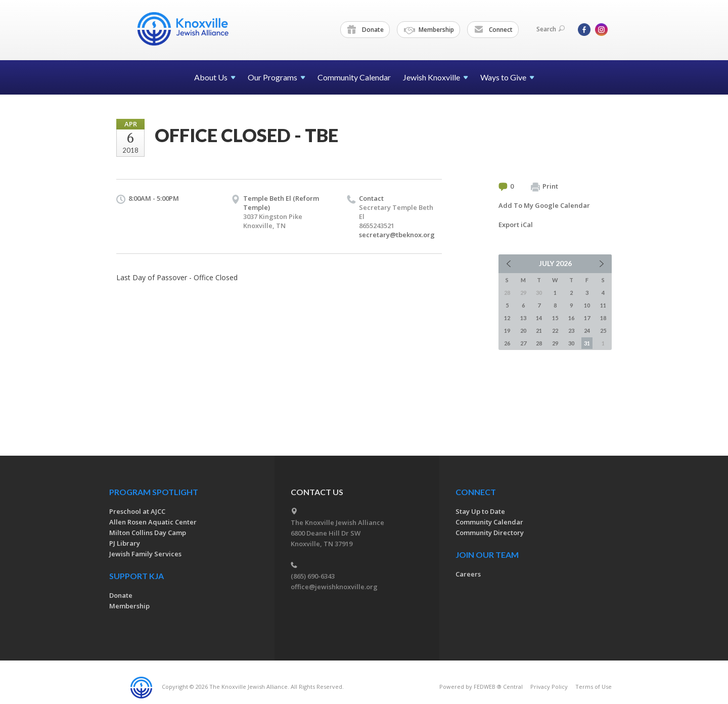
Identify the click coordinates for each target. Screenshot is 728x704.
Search (551, 29)
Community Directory (490, 533)
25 (603, 331)
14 (539, 318)
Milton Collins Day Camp (148, 533)
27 (523, 343)
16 (571, 318)
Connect (493, 30)
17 (587, 318)
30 (571, 343)
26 (507, 343)
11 (603, 305)
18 (603, 318)
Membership (429, 30)
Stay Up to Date (480, 511)
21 (539, 331)
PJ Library (125, 543)
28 (539, 343)
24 (587, 331)
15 (555, 318)
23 (571, 331)
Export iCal (516, 225)
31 (587, 343)
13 (523, 318)
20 (523, 331)
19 (507, 331)
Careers (468, 574)
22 (555, 331)
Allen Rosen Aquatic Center (153, 522)
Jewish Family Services (145, 554)
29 (555, 343)
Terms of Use (594, 687)
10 (587, 305)
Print (544, 187)
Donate (366, 30)
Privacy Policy (549, 687)
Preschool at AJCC (137, 511)
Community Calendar (354, 77)
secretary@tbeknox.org (397, 235)
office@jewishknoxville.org (334, 587)
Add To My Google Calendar (544, 205)
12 (507, 318)
